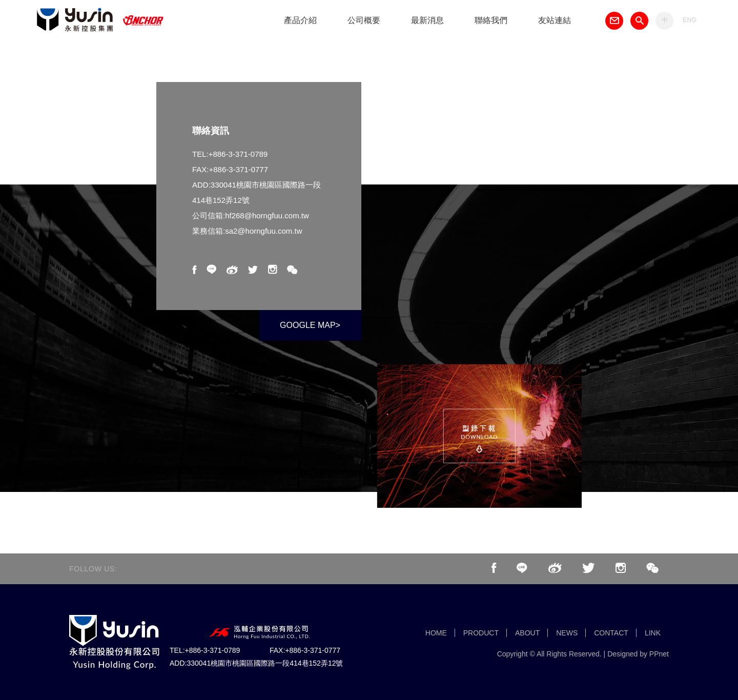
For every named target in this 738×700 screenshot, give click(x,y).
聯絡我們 (491, 20)
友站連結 (555, 20)
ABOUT (527, 633)
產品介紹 (300, 20)
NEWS (567, 633)
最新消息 (427, 20)
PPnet (659, 654)
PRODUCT (481, 633)
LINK (653, 633)
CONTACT (611, 633)
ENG (689, 20)
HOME (436, 633)
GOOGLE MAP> (310, 325)
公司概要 (364, 20)
